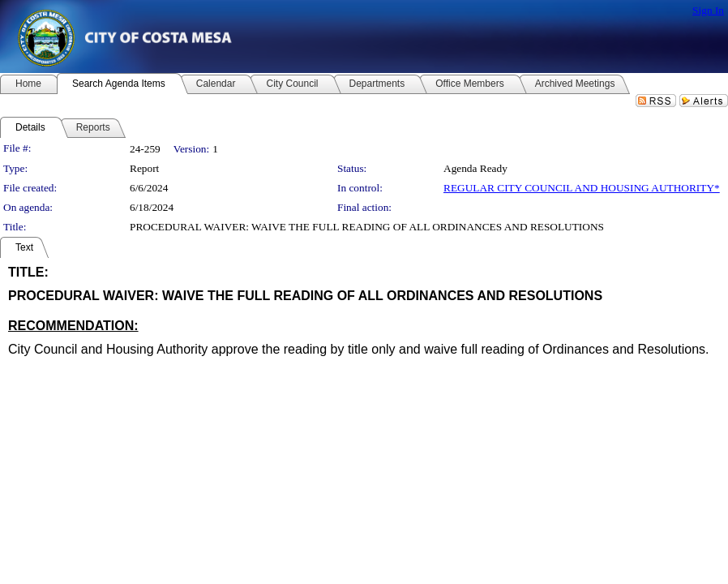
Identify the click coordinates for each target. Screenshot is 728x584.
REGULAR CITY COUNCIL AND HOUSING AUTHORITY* (582, 188)
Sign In (708, 10)
